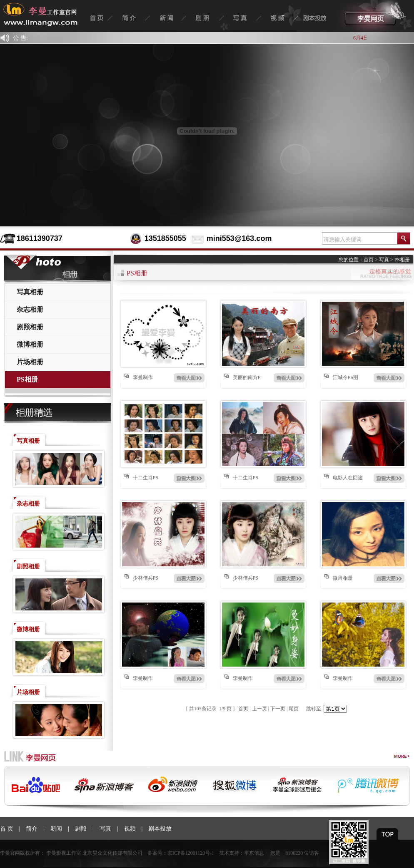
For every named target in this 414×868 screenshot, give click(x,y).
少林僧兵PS (146, 578)
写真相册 (30, 292)
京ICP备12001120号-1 (191, 853)
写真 (384, 260)
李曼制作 (143, 377)
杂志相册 (30, 309)
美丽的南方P (247, 377)
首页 (369, 260)
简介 (32, 829)
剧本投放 (160, 829)
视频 (130, 829)
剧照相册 (30, 327)
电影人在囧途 (348, 478)
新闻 (56, 829)
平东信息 (254, 853)
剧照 (81, 829)
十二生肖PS (146, 478)
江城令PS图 (345, 377)
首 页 (7, 829)
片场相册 (30, 362)
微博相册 (30, 344)
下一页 (278, 709)
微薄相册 (343, 578)
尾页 (294, 709)
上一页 (259, 709)
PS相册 (27, 379)
